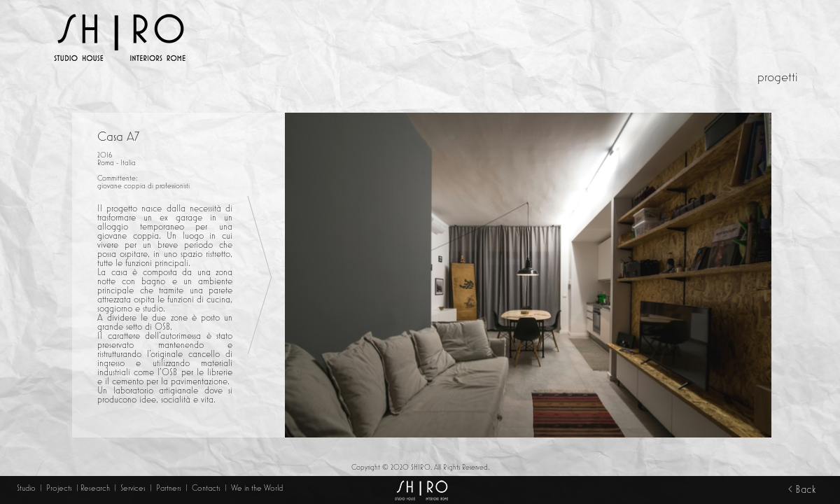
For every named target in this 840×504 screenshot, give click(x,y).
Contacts (207, 488)
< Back (802, 489)
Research (95, 488)
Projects (59, 488)
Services (134, 488)
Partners (169, 488)
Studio (26, 488)
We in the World (257, 488)
